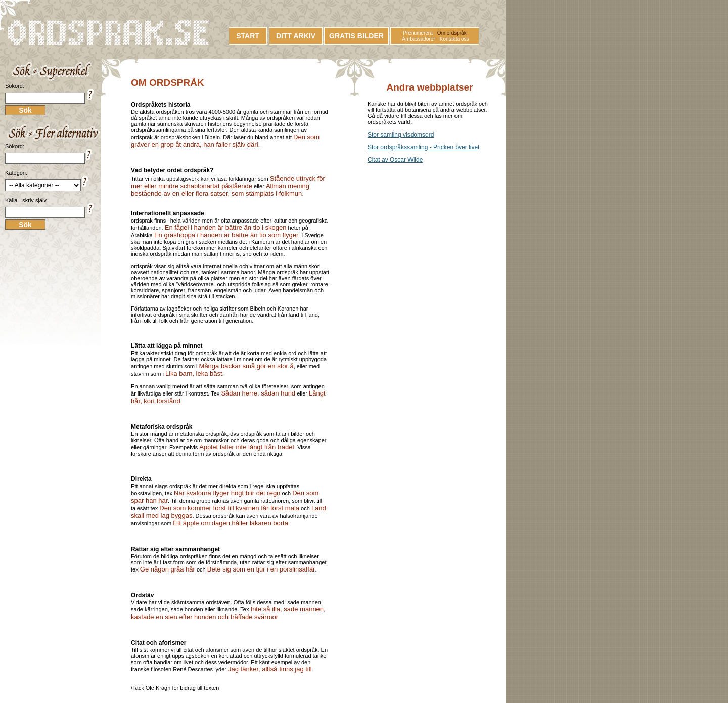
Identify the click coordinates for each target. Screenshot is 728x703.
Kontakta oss (454, 39)
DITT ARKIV (296, 36)
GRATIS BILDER (356, 36)
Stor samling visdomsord (401, 135)
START (248, 36)
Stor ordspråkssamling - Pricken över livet (423, 147)
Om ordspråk (452, 33)
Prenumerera (418, 33)
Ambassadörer (419, 39)
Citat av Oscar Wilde (395, 160)
